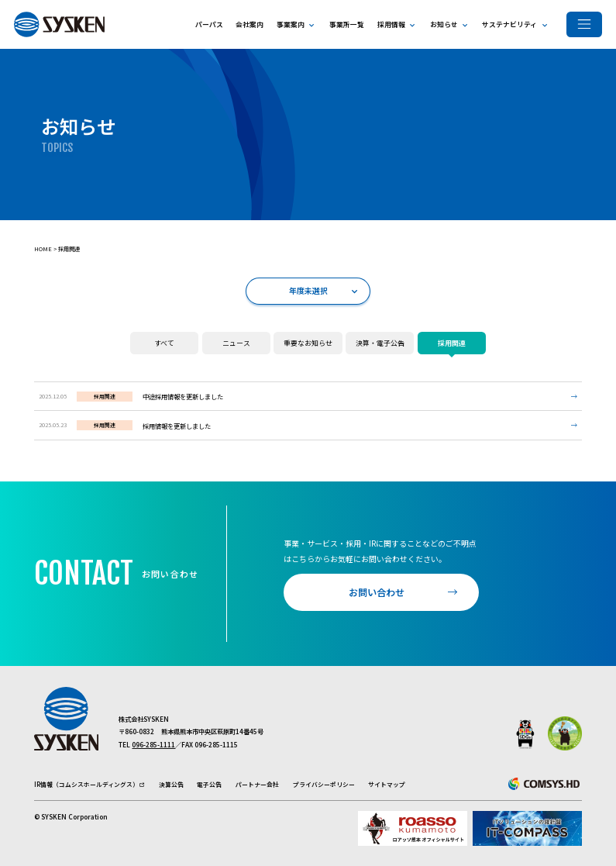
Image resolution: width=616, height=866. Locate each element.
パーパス (209, 24)
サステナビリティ (509, 24)
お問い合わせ (377, 592)
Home (43, 249)
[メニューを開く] (584, 24)
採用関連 (69, 249)
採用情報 (391, 24)
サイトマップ (387, 784)
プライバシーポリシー (324, 784)
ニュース (226, 340)
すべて (152, 340)
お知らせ (444, 24)
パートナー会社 (257, 784)
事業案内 (291, 24)
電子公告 (209, 784)
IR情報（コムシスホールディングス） (86, 784)
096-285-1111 (153, 744)
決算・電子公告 (375, 340)
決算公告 (171, 784)
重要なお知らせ (303, 340)
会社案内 (249, 24)
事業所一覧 (347, 24)
